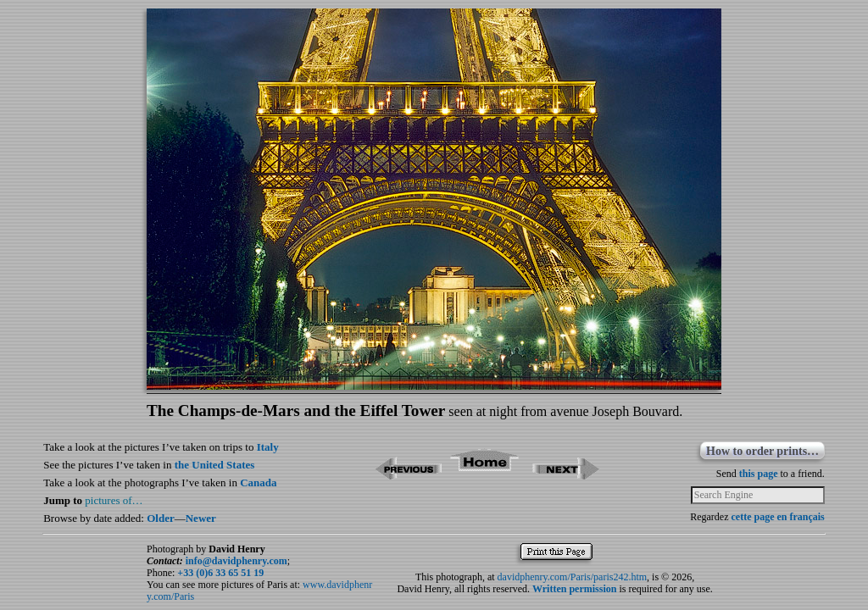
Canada (258, 482)
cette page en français (777, 517)
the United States (215, 465)
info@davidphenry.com (236, 561)
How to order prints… (762, 451)
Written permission (574, 589)
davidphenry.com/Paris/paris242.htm (573, 577)
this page (759, 474)
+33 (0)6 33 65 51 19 (220, 573)
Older (161, 518)
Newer (201, 518)
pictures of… (114, 500)
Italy (268, 447)
